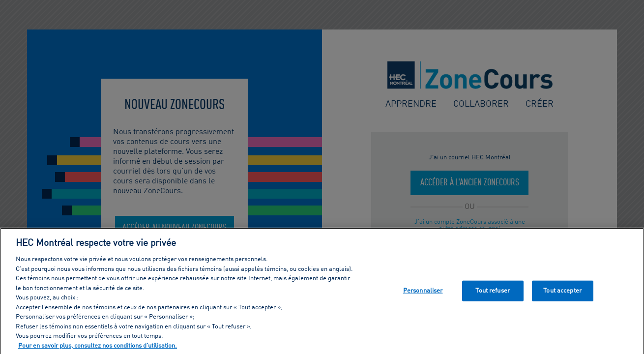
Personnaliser (423, 292)
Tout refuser (493, 292)
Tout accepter (562, 292)
